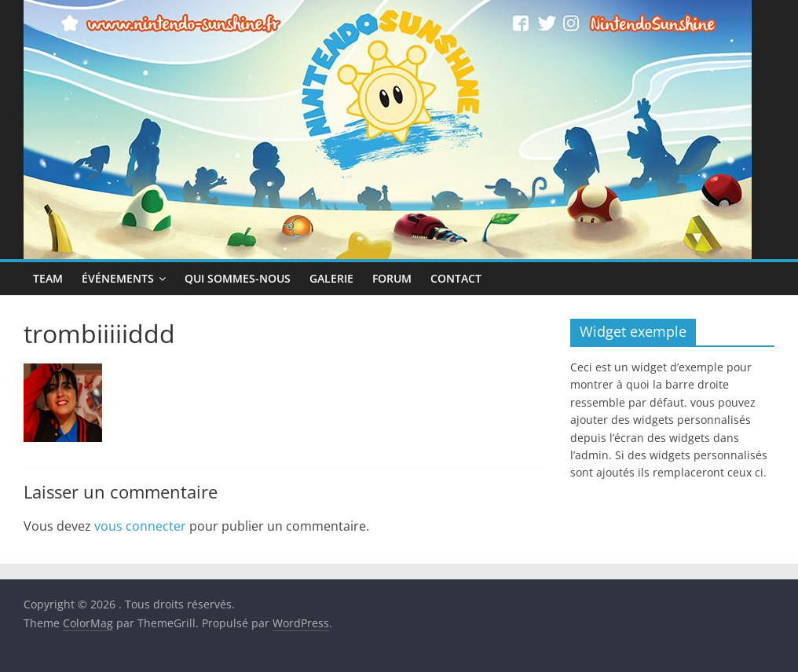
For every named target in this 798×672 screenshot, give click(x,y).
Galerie (331, 278)
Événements (118, 278)
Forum (392, 278)
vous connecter (140, 526)
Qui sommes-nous (238, 278)
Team (48, 278)
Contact (456, 278)
